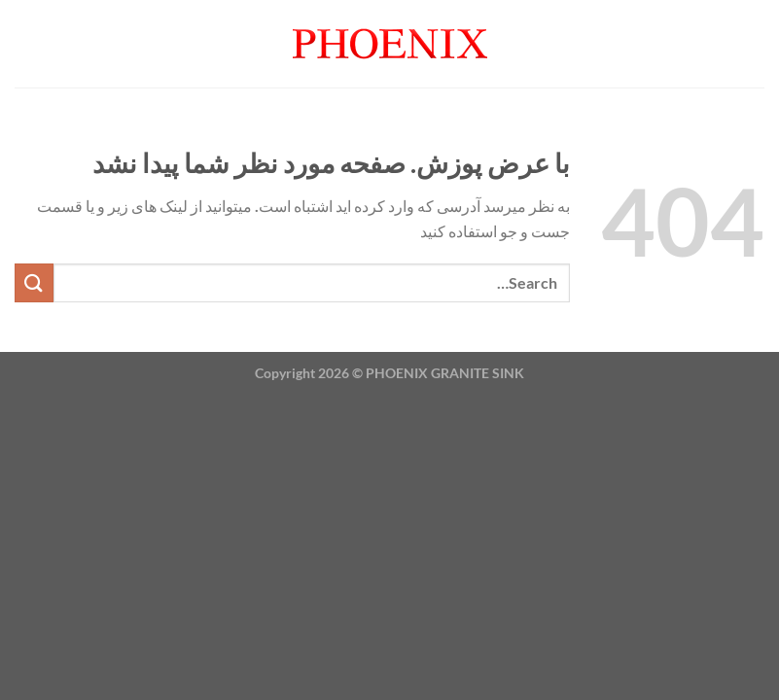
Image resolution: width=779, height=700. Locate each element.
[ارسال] (34, 282)
